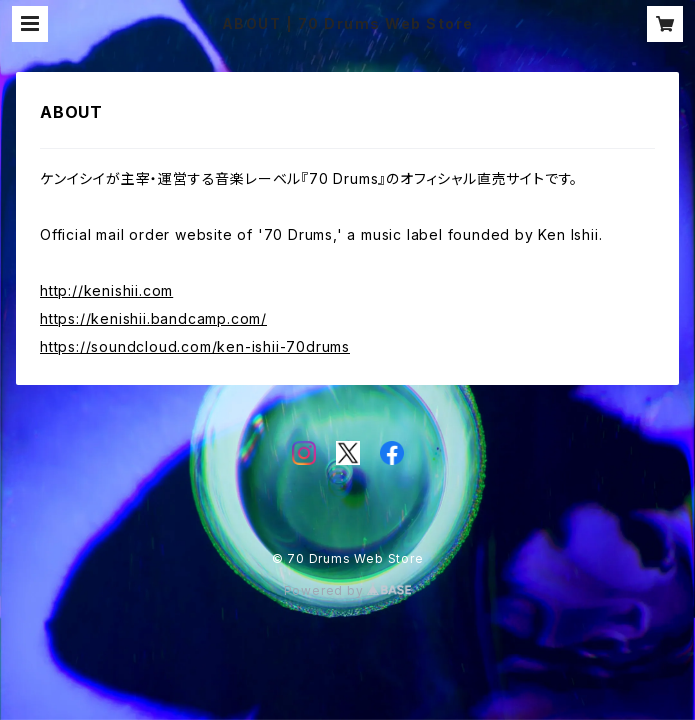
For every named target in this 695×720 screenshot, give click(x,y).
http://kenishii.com (106, 290)
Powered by (348, 590)
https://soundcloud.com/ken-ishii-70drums (195, 346)
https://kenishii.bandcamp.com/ (153, 318)
